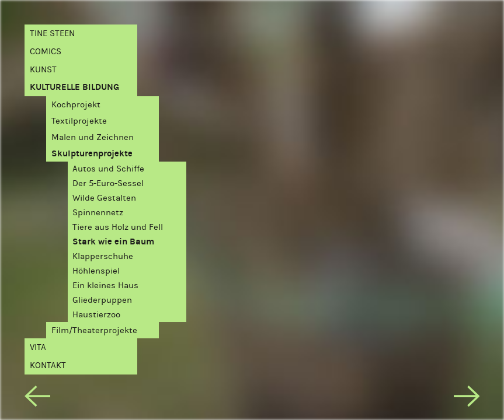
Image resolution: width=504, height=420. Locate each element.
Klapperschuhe (103, 256)
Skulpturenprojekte (92, 154)
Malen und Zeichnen (93, 137)
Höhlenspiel (96, 271)
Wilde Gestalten (104, 198)
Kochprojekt (76, 105)
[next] (467, 398)
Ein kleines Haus (105, 286)
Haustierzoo (96, 315)
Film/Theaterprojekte (94, 330)
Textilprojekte (79, 121)
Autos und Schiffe (108, 169)
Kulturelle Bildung (74, 87)
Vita (38, 347)
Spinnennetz (98, 213)
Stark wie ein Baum (113, 242)
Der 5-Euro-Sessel (108, 183)
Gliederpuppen (102, 300)
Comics (46, 52)
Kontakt (48, 365)
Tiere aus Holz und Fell (118, 227)
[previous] (37, 398)
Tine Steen (52, 34)
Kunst (43, 70)
